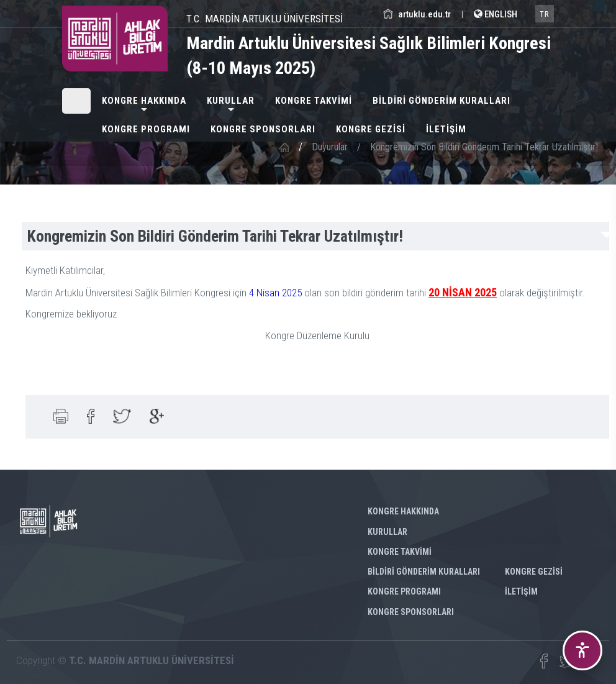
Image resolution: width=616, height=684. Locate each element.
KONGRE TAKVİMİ (314, 101)
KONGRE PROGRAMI (146, 129)
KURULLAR (231, 101)
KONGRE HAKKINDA (144, 101)
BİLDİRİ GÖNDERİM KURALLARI (442, 101)
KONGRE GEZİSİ (371, 129)
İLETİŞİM (446, 129)
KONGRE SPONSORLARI (263, 129)
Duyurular (330, 147)
